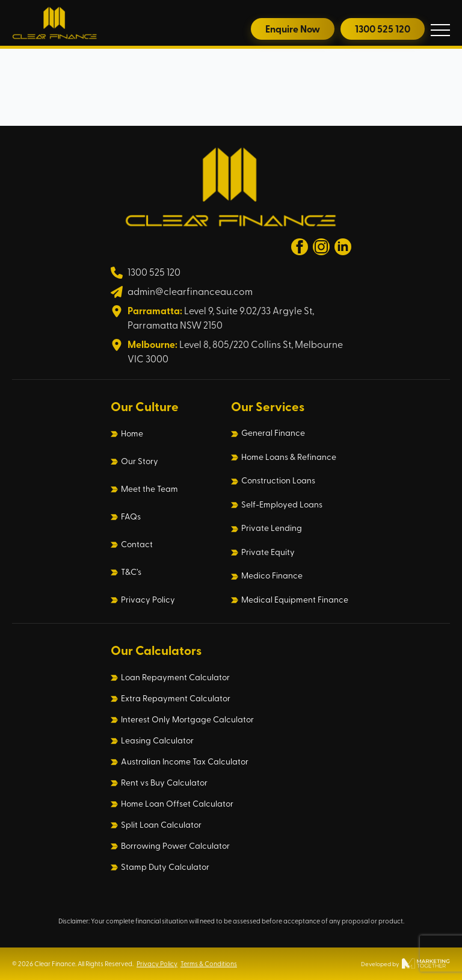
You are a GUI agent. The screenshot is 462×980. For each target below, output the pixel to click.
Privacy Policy (148, 600)
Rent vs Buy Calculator (164, 783)
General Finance (273, 433)
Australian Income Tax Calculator (185, 761)
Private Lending (272, 528)
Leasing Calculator (157, 740)
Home (132, 433)
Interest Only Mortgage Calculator (187, 719)
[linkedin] (343, 247)
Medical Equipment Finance (295, 600)
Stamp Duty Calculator (165, 867)
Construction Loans (278, 480)
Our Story (140, 461)
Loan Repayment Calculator (175, 677)
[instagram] (321, 247)
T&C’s (131, 572)
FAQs (131, 516)
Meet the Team (149, 489)
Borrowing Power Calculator (175, 846)
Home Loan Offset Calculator (177, 804)
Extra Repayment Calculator (176, 698)
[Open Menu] (440, 30)
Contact (137, 544)
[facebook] (300, 247)
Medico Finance (272, 575)
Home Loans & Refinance (289, 457)
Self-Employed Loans (282, 504)
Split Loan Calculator (161, 825)
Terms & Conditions (209, 963)
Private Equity (268, 552)
